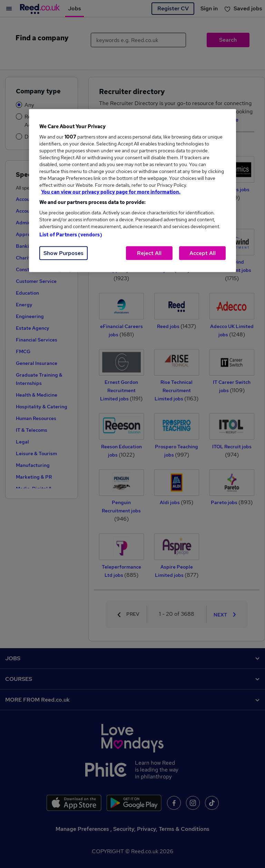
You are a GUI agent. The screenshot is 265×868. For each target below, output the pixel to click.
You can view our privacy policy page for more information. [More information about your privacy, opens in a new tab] (111, 192)
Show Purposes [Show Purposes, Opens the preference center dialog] (63, 253)
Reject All (149, 253)
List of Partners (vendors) (71, 234)
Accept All (203, 253)
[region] (132, 190)
